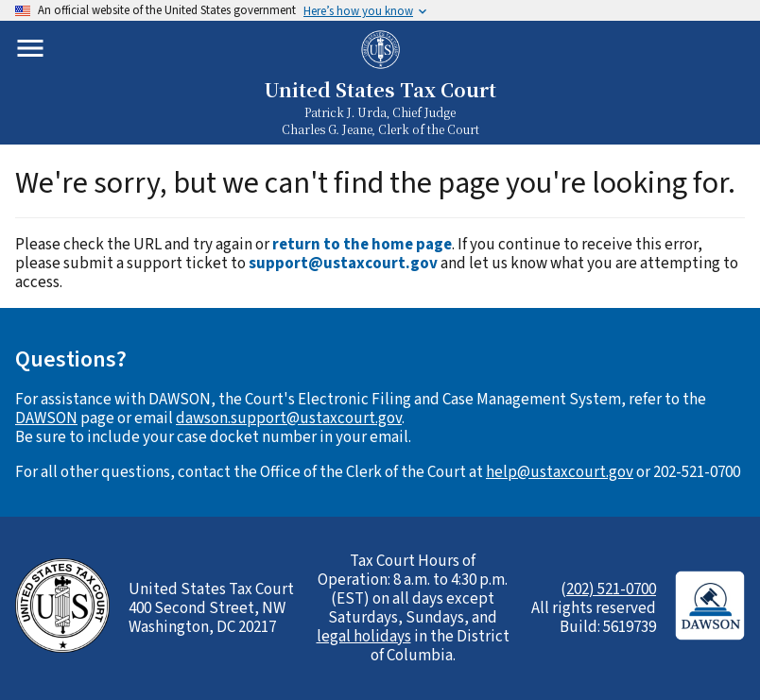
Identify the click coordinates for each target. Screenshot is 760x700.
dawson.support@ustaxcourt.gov (289, 418)
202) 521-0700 (611, 589)
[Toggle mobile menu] (30, 48)
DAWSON (46, 418)
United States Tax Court (380, 89)
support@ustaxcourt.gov (343, 264)
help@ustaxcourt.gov (560, 472)
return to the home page (362, 245)
